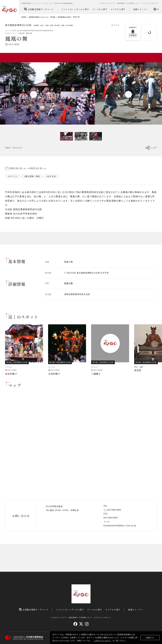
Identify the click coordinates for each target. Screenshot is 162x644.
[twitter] (81, 624)
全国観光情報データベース (39, 9)
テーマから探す (100, 9)
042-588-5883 (114, 510)
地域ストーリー (141, 9)
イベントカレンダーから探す (75, 9)
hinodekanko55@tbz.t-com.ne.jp (120, 526)
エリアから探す (118, 9)
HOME (24, 17)
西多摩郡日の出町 (64, 17)
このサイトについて (102, 641)
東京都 (53, 17)
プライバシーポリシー (151, 3)
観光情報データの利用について (129, 3)
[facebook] (75, 624)
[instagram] (87, 624)
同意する (150, 638)
